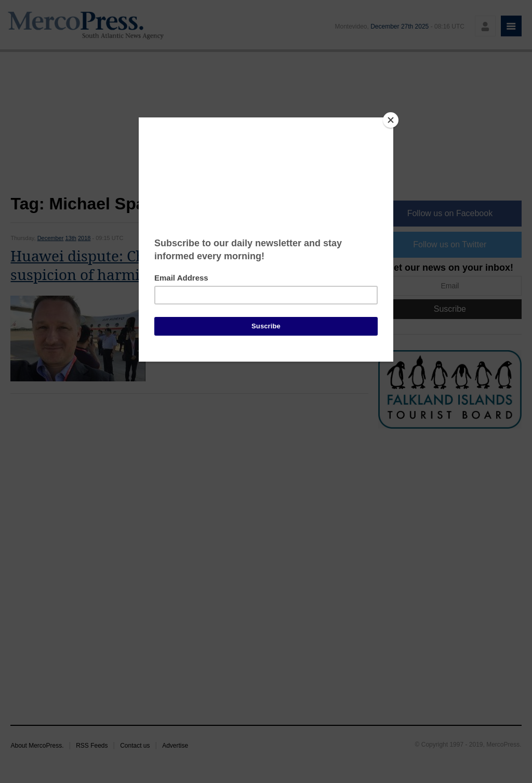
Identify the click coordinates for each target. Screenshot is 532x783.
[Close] (391, 120)
